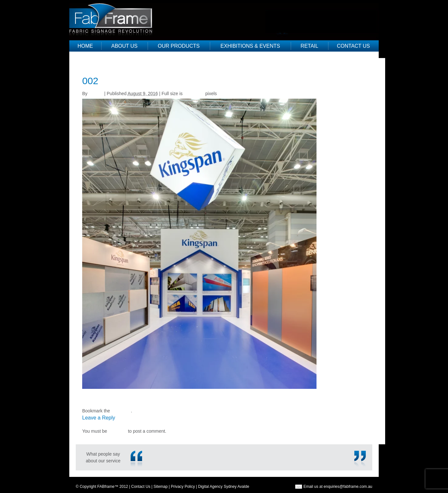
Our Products (179, 46)
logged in (117, 431)
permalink (121, 411)
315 (86, 404)
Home (85, 46)
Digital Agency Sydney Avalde (224, 487)
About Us (124, 46)
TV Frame (92, 397)
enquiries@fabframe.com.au (348, 487)
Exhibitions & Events (250, 46)
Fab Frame (114, 18)
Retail (310, 46)
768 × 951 (194, 94)
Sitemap (161, 487)
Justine (96, 94)
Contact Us (353, 46)
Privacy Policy (183, 487)
